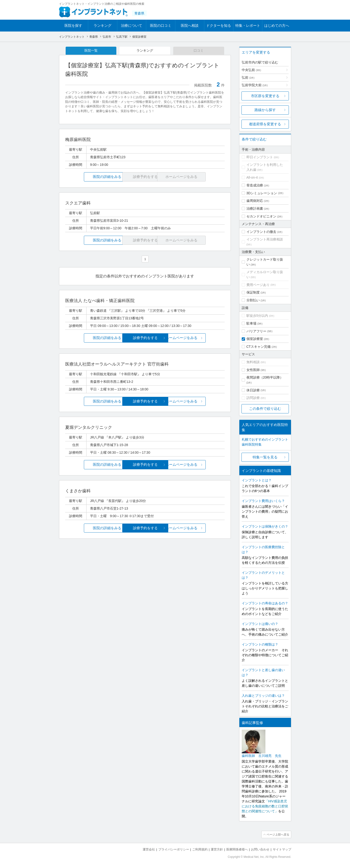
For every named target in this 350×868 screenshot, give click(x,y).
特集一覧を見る (265, 457)
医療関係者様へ (237, 849)
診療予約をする (145, 338)
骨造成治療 (255, 185)
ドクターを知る (219, 25)
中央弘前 (251, 70)
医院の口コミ (161, 25)
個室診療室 (255, 339)
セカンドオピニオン (261, 216)
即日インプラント (260, 157)
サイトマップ (282, 849)
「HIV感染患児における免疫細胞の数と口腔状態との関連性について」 (265, 806)
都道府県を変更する (265, 124)
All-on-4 (252, 177)
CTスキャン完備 (259, 347)
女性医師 (253, 370)
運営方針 (217, 849)
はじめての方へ (277, 25)
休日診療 (253, 390)
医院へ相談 (190, 25)
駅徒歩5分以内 (257, 316)
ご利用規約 (200, 849)
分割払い (253, 300)
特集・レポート (248, 25)
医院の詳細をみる (91, 177)
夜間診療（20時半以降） (265, 377)
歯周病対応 (255, 201)
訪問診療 (253, 398)
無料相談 (253, 362)
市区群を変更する (265, 96)
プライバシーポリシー (174, 849)
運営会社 (149, 849)
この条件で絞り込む (265, 409)
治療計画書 (255, 208)
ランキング (102, 25)
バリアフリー (256, 331)
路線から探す (265, 110)
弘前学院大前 (255, 85)
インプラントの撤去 (261, 232)
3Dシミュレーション (262, 193)
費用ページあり (258, 285)
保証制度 (253, 292)
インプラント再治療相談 (265, 239)
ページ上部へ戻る (278, 834)
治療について (132, 25)
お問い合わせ (260, 849)
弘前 (248, 77)
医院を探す (73, 25)
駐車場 (251, 323)
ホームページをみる (198, 338)
